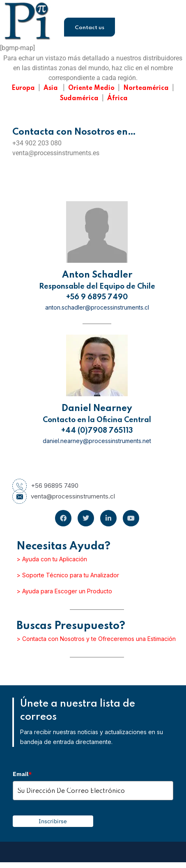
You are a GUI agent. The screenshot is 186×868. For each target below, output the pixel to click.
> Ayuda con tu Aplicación (52, 559)
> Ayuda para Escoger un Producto (64, 591)
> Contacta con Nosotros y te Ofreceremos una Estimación (96, 639)
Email (22, 774)
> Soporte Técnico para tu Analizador (68, 575)
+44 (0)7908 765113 (97, 431)
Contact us (90, 28)
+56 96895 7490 (45, 486)
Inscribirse (53, 821)
